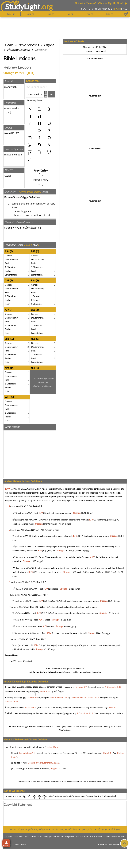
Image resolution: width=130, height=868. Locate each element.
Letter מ (41, 50)
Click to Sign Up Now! (111, 3)
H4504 (61, 524)
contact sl (87, 829)
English (49, 45)
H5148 (112, 601)
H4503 (47, 524)
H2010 (71, 589)
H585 (34, 561)
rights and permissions (64, 829)
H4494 (67, 627)
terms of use (16, 829)
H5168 (120, 572)
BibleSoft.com (65, 730)
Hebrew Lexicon (18, 50)
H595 (108, 572)
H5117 (15, 133)
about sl (102, 829)
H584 (121, 536)
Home (9, 45)
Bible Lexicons (29, 45)
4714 (18, 228)
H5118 (63, 620)
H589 (97, 572)
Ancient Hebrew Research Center (55, 672)
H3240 (47, 649)
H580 (74, 572)
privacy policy (36, 829)
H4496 (100, 633)
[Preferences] (126, 14)
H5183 (84, 513)
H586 (79, 551)
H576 (67, 551)
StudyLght (23, 7)
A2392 (14, 661)
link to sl (116, 829)
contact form (119, 836)
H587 (84, 572)
